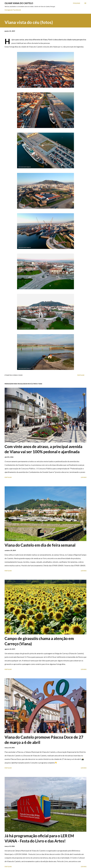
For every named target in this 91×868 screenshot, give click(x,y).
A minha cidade (17, 375)
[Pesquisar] (77, 3)
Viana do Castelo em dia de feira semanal (40, 545)
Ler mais (84, 477)
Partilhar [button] (81, 375)
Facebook (17, 10)
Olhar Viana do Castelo (19, 3)
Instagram (9, 10)
